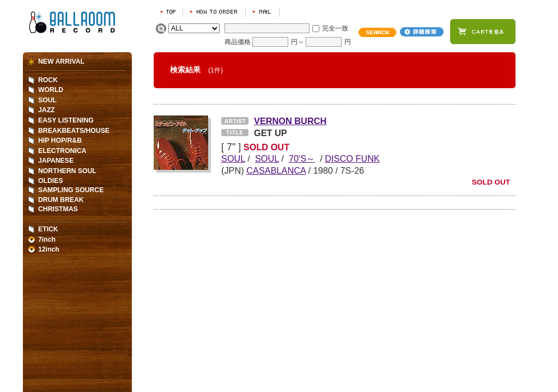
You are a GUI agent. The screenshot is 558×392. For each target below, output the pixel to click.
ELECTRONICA (62, 151)
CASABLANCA (276, 170)
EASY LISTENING (66, 120)
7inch (47, 240)
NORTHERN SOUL (67, 171)
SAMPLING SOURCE (71, 190)
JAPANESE (56, 161)
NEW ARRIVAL (61, 62)
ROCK (48, 80)
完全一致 (335, 28)
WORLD (51, 90)
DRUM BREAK (61, 200)
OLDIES (51, 181)
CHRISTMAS (58, 209)
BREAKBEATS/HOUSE (74, 131)
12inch (49, 249)
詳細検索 (422, 32)
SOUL (47, 100)
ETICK (48, 229)
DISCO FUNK (352, 158)
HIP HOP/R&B (60, 140)
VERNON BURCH (290, 121)
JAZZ (47, 110)
